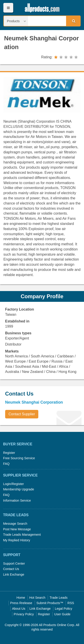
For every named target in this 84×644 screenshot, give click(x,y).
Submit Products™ (50, 603)
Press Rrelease (21, 603)
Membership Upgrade (19, 489)
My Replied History (17, 540)
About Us (19, 609)
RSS (71, 603)
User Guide (62, 614)
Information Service (17, 500)
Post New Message (17, 529)
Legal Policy (64, 609)
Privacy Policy (24, 614)
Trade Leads (58, 598)
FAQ (6, 464)
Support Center (14, 563)
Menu (8, 8)
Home (21, 598)
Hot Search (37, 598)
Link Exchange (14, 574)
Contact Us (11, 569)
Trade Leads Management (22, 535)
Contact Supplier (22, 414)
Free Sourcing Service (19, 458)
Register (9, 453)
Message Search (15, 524)
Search (73, 21)
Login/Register (14, 484)
